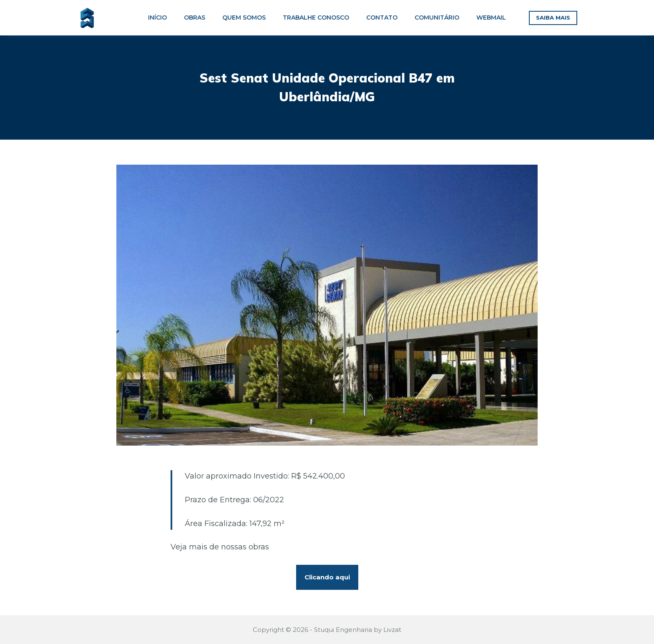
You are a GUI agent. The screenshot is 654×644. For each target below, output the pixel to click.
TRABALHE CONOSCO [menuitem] (316, 18)
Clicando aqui (327, 577)
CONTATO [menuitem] (382, 18)
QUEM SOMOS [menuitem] (244, 18)
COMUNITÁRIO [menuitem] (437, 18)
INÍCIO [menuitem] (157, 18)
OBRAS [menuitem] (195, 18)
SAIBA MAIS (553, 18)
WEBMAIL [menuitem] (491, 18)
